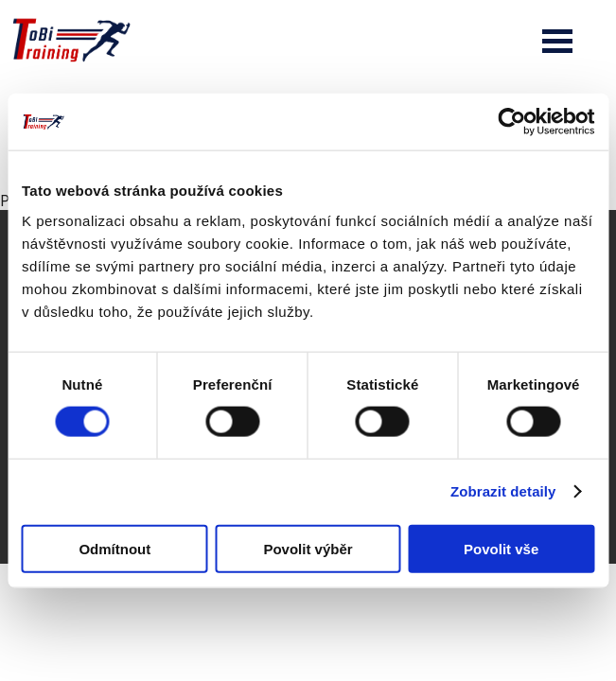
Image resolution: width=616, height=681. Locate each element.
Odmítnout (114, 548)
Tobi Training (0, 0)
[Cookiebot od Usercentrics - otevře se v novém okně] (511, 122)
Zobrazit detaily (503, 491)
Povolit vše (501, 548)
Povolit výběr (308, 548)
